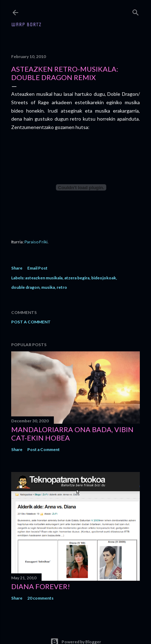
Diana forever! (41, 586)
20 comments (40, 598)
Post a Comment (31, 322)
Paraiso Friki (36, 242)
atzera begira (77, 278)
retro (62, 287)
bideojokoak (104, 278)
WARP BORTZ (26, 24)
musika (48, 287)
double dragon (25, 287)
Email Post (37, 268)
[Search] (136, 11)
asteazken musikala (44, 278)
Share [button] (17, 268)
